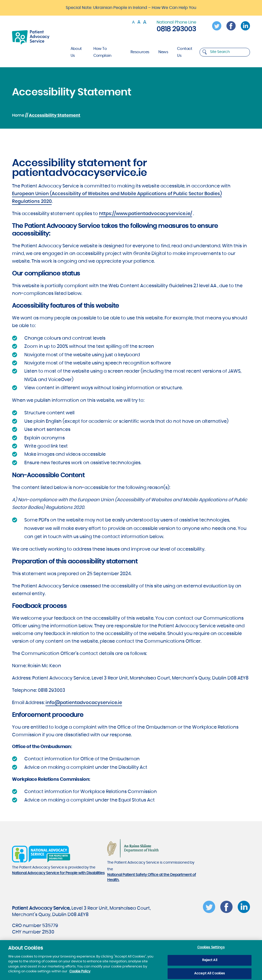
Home (18, 115)
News (163, 52)
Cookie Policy (80, 974)
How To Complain (102, 52)
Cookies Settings (211, 949)
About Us (76, 52)
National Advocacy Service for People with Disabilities (58, 873)
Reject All (210, 962)
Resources (140, 52)
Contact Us (185, 52)
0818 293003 (176, 29)
